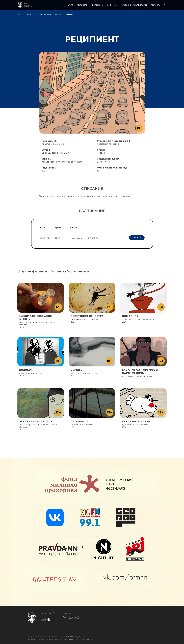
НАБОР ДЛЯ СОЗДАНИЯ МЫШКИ (36, 316)
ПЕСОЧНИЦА (80, 420)
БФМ (70, 5)
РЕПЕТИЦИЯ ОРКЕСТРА (87, 315)
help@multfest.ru (36, 639)
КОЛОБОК (26, 369)
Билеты (137, 238)
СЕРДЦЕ (59, 14)
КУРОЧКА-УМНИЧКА (136, 420)
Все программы (24, 14)
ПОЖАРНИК (130, 315)
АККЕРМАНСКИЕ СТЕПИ (36, 420)
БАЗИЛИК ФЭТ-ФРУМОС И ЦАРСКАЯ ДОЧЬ (140, 370)
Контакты (155, 5)
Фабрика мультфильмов (135, 5)
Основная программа (43, 14)
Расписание (112, 5)
